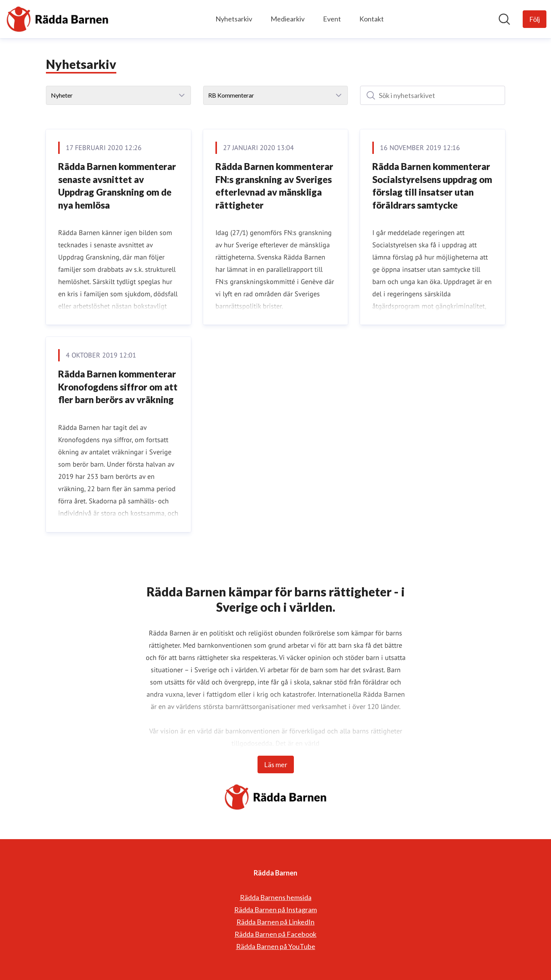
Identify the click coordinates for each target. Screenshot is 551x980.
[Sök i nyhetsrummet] (504, 19)
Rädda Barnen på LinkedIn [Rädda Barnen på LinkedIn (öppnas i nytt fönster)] (275, 922)
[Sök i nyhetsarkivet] (433, 95)
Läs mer (276, 764)
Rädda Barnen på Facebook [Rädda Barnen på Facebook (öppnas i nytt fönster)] (275, 934)
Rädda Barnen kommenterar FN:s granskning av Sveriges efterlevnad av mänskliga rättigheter (274, 186)
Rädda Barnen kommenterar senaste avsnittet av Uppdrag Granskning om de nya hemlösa (117, 186)
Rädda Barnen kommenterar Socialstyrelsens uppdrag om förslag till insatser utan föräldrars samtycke (432, 186)
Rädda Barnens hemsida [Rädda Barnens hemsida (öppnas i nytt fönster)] (276, 897)
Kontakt (372, 19)
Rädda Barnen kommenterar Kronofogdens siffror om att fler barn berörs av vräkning (118, 387)
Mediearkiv (288, 19)
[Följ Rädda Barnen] (535, 19)
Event (332, 19)
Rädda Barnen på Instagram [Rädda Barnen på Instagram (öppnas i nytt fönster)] (275, 910)
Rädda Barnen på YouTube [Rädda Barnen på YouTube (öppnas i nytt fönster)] (276, 946)
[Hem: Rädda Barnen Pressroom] (57, 19)
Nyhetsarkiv (234, 19)
